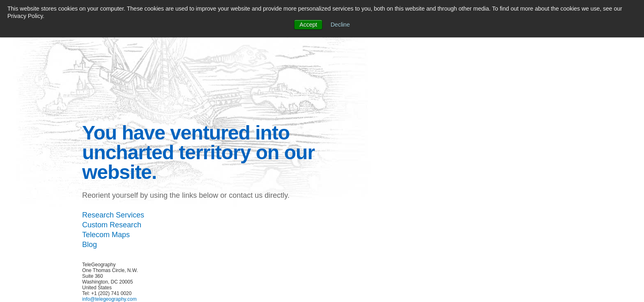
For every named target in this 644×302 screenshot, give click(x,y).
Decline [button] (340, 25)
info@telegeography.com (109, 299)
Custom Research (112, 225)
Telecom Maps (106, 235)
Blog (90, 245)
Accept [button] (308, 25)
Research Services (113, 215)
